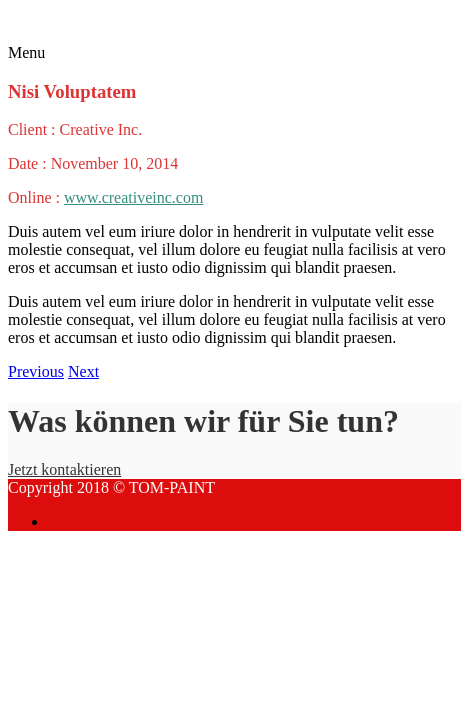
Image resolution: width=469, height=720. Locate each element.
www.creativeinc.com (133, 197)
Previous (36, 371)
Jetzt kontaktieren (64, 469)
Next (83, 371)
